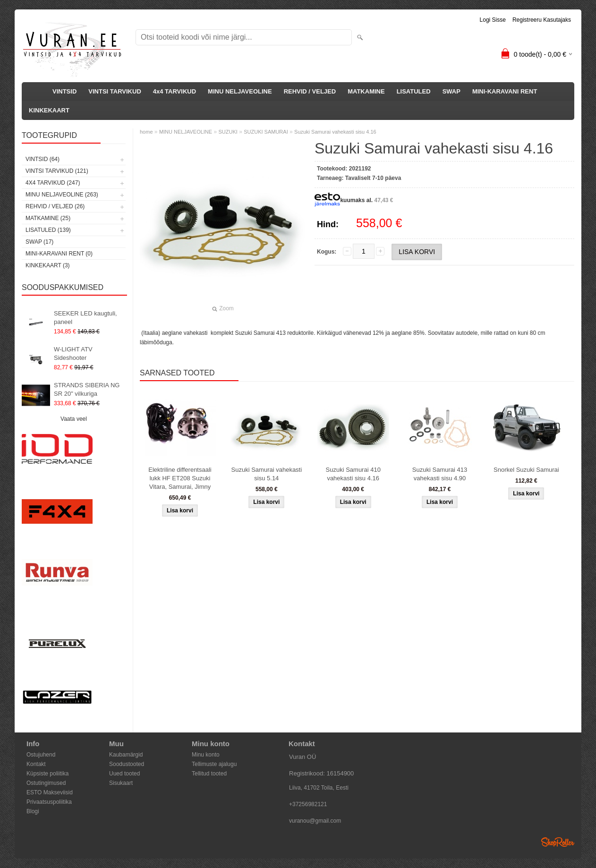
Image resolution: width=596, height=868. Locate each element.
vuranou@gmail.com (315, 821)
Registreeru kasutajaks (542, 20)
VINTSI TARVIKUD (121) (57, 171)
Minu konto (206, 755)
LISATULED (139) (48, 230)
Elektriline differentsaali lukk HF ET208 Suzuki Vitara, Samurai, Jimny (180, 478)
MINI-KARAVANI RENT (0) (59, 254)
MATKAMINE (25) (48, 218)
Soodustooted (127, 764)
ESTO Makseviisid (50, 792)
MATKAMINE (366, 91)
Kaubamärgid (126, 755)
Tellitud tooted (209, 774)
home (146, 132)
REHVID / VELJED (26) (55, 206)
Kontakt (36, 764)
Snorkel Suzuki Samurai (526, 470)
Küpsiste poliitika (47, 774)
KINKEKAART (49, 110)
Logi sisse (493, 20)
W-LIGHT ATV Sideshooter (73, 353)
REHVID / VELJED (310, 91)
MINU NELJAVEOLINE (240, 91)
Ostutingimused (46, 783)
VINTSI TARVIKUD (115, 91)
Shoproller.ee (558, 842)
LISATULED (414, 91)
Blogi (33, 811)
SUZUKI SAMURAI (266, 132)
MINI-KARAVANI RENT (505, 91)
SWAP (451, 91)
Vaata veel (74, 419)
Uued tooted (124, 774)
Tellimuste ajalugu (214, 764)
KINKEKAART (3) (48, 265)
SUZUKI (228, 132)
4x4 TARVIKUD (175, 91)
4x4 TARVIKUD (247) (53, 183)
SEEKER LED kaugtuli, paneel (85, 318)
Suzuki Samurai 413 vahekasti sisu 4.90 (440, 474)
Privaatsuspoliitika (49, 802)
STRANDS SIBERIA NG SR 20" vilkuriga (87, 389)
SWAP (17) (39, 242)
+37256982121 (308, 804)
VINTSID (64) (43, 159)
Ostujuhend (41, 755)
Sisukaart (121, 783)
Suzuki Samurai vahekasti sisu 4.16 (335, 132)
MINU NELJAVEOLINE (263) (62, 195)
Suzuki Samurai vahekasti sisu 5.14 (267, 474)
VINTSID (64, 91)
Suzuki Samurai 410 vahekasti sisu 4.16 (353, 474)
